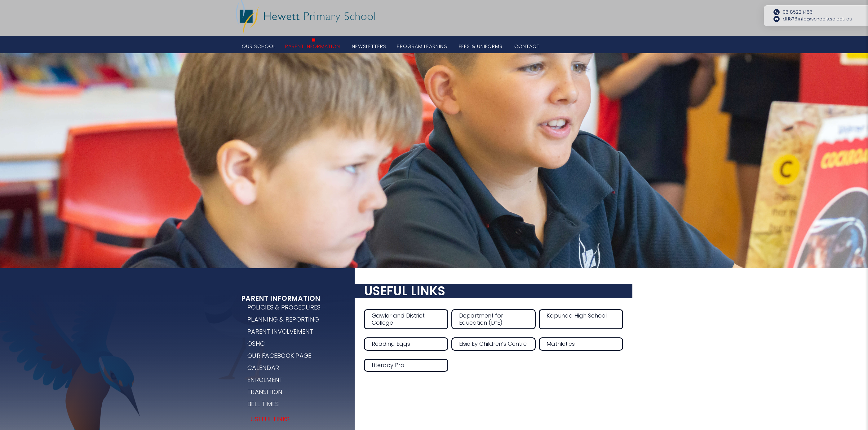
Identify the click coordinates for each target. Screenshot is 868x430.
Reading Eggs (391, 344)
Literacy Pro (388, 365)
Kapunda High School (577, 316)
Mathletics (561, 344)
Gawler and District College (398, 319)
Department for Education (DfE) (481, 319)
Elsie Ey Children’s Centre (493, 344)
